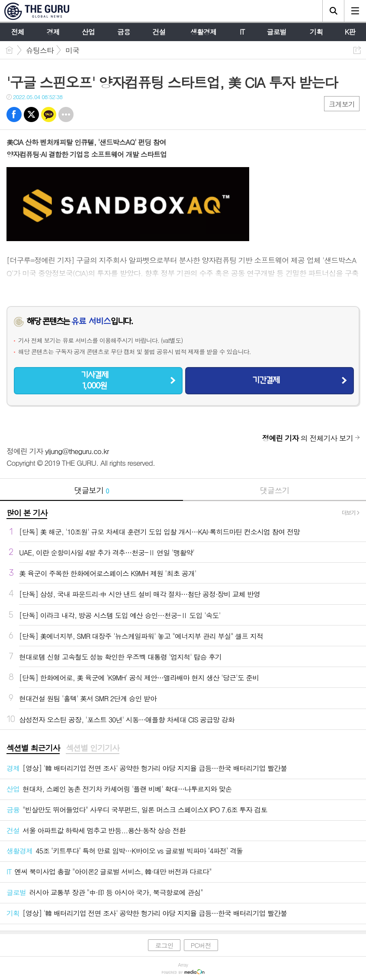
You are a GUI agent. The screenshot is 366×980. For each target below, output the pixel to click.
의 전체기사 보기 (308, 438)
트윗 (31, 114)
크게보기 (342, 104)
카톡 (49, 114)
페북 (14, 114)
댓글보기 (92, 490)
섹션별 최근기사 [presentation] (33, 748)
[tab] (33, 748)
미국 (72, 50)
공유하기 (357, 50)
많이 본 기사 (27, 513)
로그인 (164, 945)
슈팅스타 (40, 50)
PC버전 (201, 945)
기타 (66, 114)
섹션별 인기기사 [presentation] (92, 748)
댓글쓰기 (275, 490)
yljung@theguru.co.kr (77, 451)
